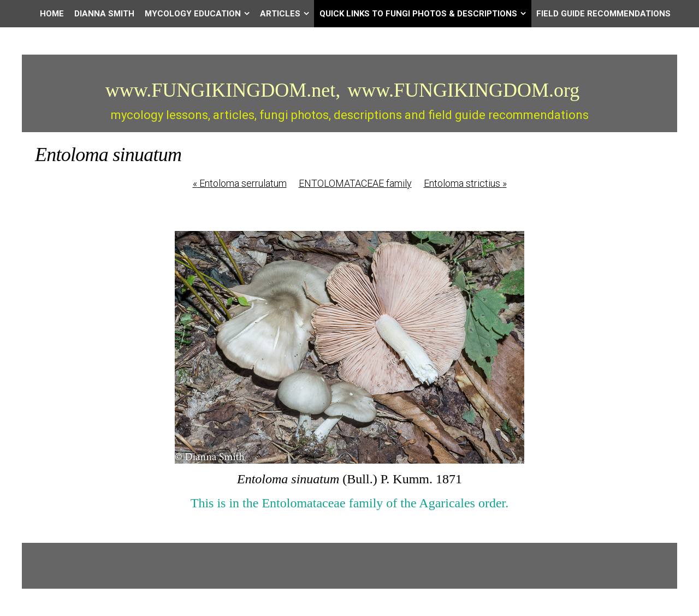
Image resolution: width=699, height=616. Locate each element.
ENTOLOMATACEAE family (355, 183)
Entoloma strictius (465, 183)
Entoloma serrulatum (240, 183)
